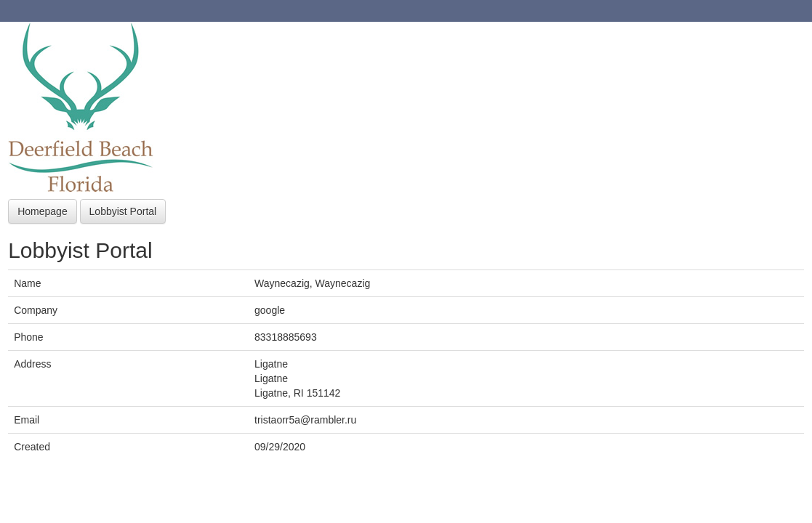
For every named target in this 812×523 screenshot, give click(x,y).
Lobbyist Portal (123, 211)
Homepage (43, 211)
